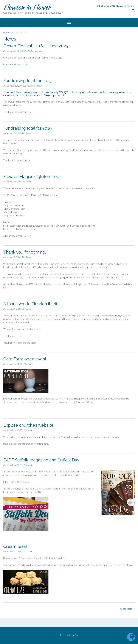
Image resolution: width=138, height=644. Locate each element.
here (46, 444)
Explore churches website (28, 425)
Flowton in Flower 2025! (15, 64)
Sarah (28, 133)
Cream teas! (15, 546)
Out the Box (73, 635)
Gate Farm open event (25, 359)
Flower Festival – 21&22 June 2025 (36, 46)
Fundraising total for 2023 (27, 81)
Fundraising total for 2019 (27, 128)
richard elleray (36, 86)
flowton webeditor (35, 51)
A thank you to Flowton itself (30, 304)
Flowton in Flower (27, 7)
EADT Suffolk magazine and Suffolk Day (41, 460)
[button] (69, 22)
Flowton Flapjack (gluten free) (32, 177)
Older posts (127, 609)
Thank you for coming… (25, 252)
